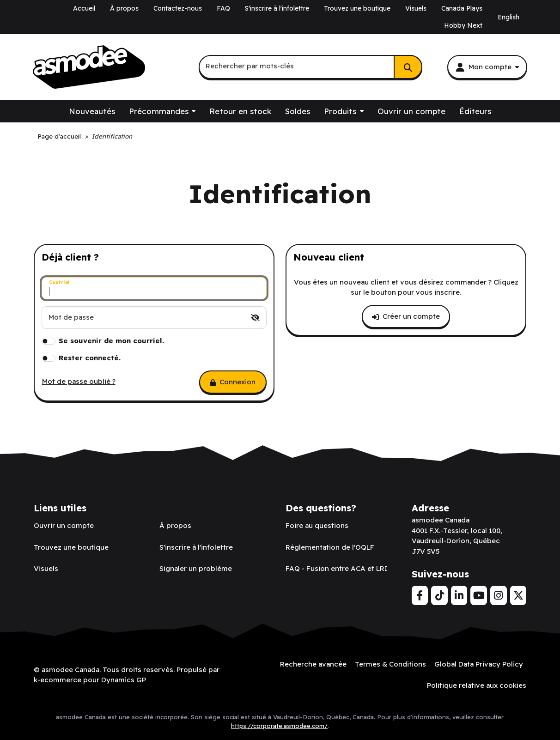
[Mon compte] (487, 67)
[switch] (255, 318)
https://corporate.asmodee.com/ (279, 726)
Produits (340, 111)
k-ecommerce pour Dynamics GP (90, 680)
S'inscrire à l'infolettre (277, 8)
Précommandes (159, 111)
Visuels (416, 8)
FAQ (223, 8)
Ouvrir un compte (411, 111)
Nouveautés (92, 111)
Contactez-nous (178, 8)
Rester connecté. (90, 358)
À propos (124, 8)
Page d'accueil (59, 136)
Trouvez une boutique (357, 8)
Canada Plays (462, 8)
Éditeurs (475, 111)
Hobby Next (463, 25)
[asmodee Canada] (89, 67)
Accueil (84, 8)
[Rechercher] (408, 67)
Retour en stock (240, 111)
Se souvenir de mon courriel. (111, 341)
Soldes (298, 111)
